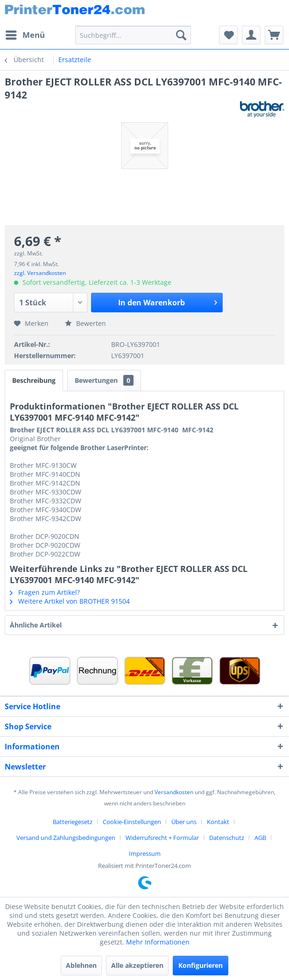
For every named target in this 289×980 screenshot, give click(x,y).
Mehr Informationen (158, 942)
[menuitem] (25, 35)
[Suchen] (181, 35)
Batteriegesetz (73, 822)
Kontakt (218, 822)
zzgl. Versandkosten (40, 273)
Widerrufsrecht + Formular (162, 838)
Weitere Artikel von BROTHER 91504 (70, 601)
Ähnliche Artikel (36, 625)
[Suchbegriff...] (133, 35)
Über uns (184, 822)
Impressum (145, 853)
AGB (260, 838)
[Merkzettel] (228, 35)
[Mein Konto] (251, 35)
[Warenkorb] (274, 35)
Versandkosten (174, 792)
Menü (25, 34)
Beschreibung (34, 380)
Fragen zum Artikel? (45, 592)
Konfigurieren (201, 965)
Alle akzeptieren (137, 965)
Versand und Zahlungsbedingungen (66, 838)
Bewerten (85, 323)
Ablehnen (81, 965)
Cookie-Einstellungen (132, 822)
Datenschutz (227, 838)
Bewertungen (104, 380)
